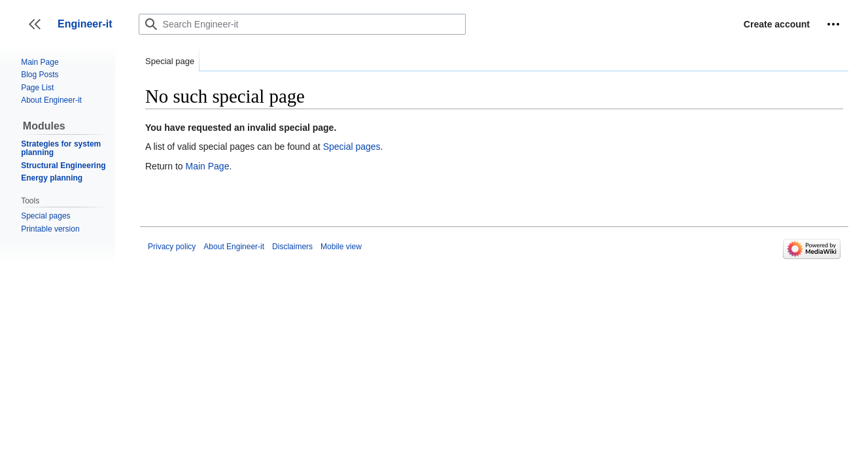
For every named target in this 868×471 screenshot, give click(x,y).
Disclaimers (292, 247)
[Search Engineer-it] (302, 24)
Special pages (352, 147)
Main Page (207, 166)
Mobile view (341, 247)
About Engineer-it (234, 247)
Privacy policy (172, 247)
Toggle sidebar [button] (39, 30)
